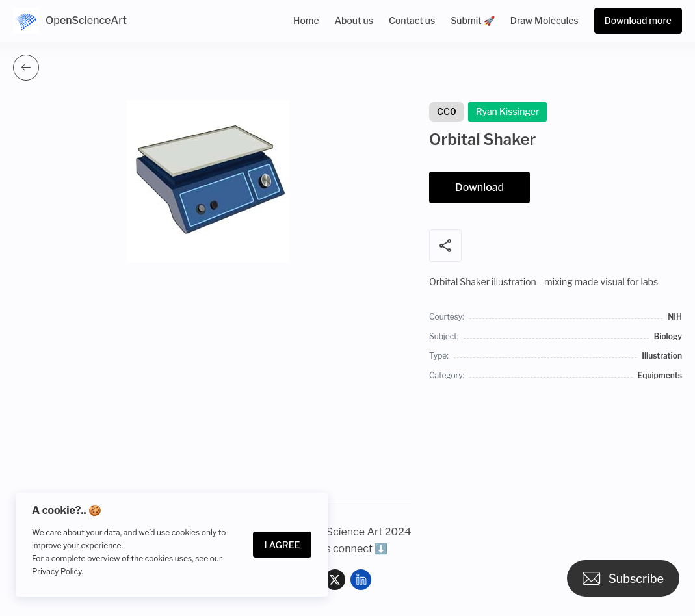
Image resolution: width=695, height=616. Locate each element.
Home (306, 20)
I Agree (282, 545)
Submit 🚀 (473, 20)
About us (354, 20)
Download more (638, 20)
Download (479, 187)
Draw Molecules (544, 20)
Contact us (412, 20)
